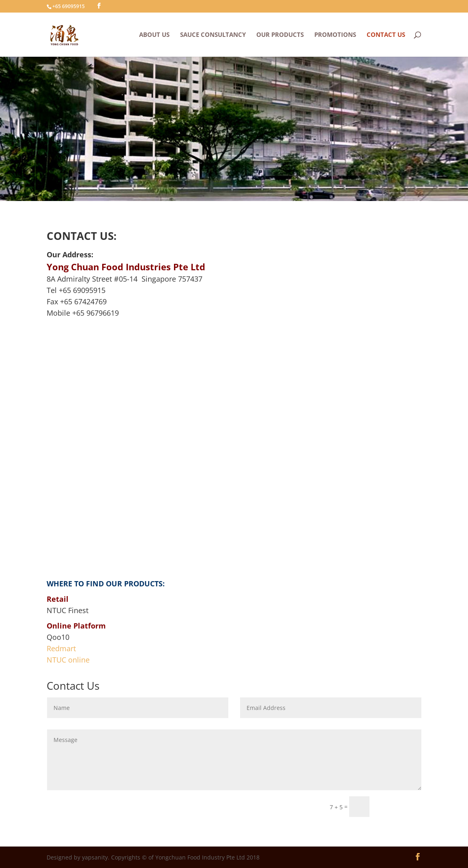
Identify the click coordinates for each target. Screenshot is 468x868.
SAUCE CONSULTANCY (213, 35)
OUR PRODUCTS (280, 35)
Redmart (61, 648)
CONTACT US (386, 35)
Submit (399, 806)
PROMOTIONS (335, 35)
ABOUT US (154, 35)
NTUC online (68, 660)
